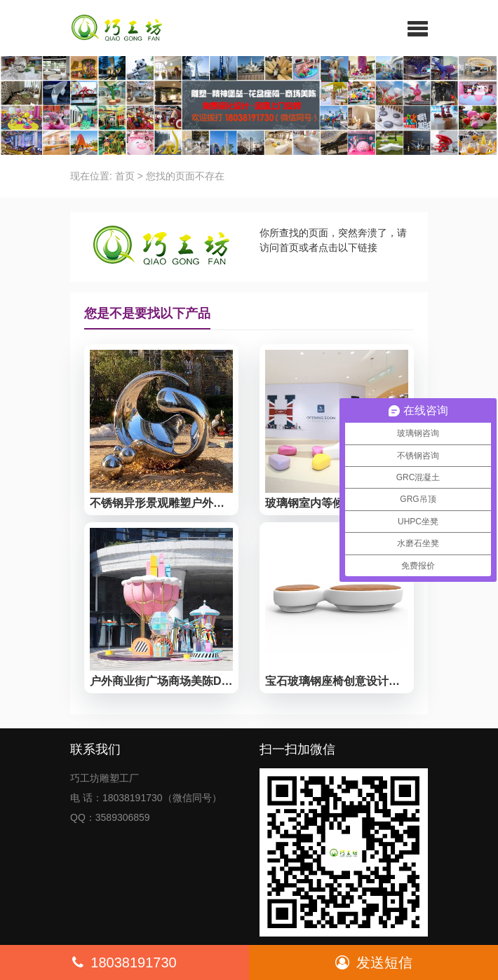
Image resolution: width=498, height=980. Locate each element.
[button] (418, 28)
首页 (125, 176)
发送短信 (374, 962)
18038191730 (124, 962)
